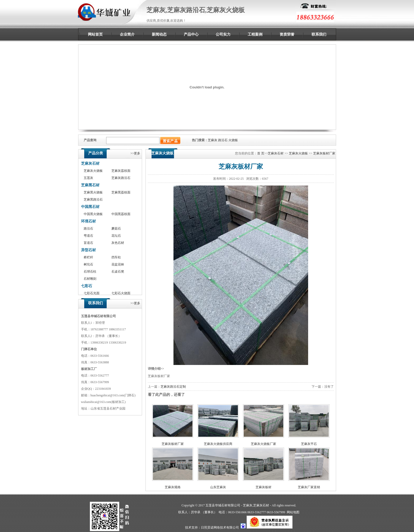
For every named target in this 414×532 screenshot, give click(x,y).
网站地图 (293, 512)
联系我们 (319, 34)
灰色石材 (118, 243)
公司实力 (223, 34)
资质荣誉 (287, 34)
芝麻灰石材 (90, 163)
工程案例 (255, 34)
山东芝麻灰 (218, 487)
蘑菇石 (116, 229)
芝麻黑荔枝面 (121, 192)
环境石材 (88, 221)
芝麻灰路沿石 (121, 178)
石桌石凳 (118, 272)
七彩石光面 (92, 293)
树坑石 (88, 264)
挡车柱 (116, 257)
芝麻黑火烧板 (93, 192)
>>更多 (135, 153)
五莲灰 (88, 178)
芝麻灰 (213, 140)
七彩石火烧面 (121, 293)
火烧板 (233, 140)
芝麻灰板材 (264, 487)
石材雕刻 (90, 279)
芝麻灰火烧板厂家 (264, 444)
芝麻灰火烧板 (93, 171)
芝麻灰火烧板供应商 (218, 444)
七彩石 (87, 286)
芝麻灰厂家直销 (309, 487)
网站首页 (95, 34)
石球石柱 (90, 272)
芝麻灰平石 (309, 444)
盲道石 (88, 243)
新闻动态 (159, 34)
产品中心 (191, 34)
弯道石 (88, 236)
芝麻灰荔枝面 (121, 171)
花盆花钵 (118, 264)
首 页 (261, 153)
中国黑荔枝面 (121, 214)
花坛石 (116, 236)
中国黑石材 (90, 207)
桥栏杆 (88, 257)
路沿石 (223, 140)
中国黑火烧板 (93, 214)
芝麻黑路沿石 (93, 199)
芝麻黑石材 (90, 185)
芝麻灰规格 (173, 487)
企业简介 (127, 34)
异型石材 (88, 250)
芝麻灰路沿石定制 (173, 387)
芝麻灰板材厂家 (324, 153)
